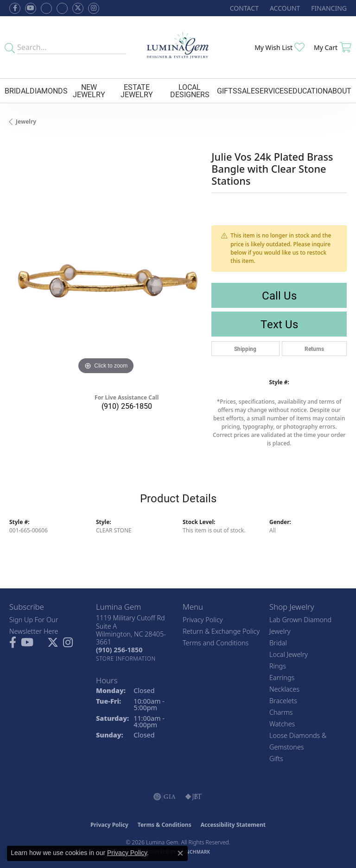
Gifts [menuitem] (276, 759)
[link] (243, 8)
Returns (314, 349)
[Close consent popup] (180, 853)
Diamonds (49, 91)
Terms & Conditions (165, 825)
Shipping (245, 349)
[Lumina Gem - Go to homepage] (178, 47)
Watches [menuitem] (282, 724)
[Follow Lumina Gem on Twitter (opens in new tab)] (78, 8)
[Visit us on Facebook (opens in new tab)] (46, 8)
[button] (284, 8)
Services (272, 91)
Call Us (279, 295)
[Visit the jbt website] (194, 797)
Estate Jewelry (137, 91)
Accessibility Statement (233, 825)
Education (308, 91)
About (340, 91)
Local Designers (190, 91)
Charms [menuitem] (281, 712)
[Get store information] (126, 659)
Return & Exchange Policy (221, 631)
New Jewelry (89, 91)
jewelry (26, 122)
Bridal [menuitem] (278, 643)
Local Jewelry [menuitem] (289, 654)
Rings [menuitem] (278, 666)
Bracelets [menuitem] (283, 701)
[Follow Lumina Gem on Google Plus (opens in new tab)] (62, 8)
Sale (246, 91)
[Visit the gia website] (165, 797)
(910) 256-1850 (127, 406)
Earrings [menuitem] (282, 678)
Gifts (227, 91)
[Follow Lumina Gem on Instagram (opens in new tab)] (94, 8)
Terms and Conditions (216, 643)
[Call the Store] (119, 650)
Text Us (279, 324)
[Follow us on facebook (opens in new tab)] (15, 8)
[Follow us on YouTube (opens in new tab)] (31, 8)
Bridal (17, 91)
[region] (106, 280)
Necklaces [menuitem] (284, 689)
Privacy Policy (203, 620)
